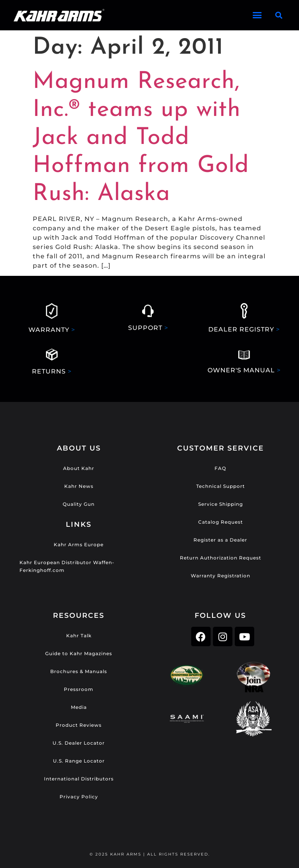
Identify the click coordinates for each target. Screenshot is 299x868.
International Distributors (79, 779)
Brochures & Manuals (79, 671)
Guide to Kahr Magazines (79, 653)
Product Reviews (79, 725)
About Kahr (79, 468)
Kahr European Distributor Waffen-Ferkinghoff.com (67, 566)
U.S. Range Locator (79, 761)
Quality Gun (79, 504)
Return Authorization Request (221, 558)
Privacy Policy (79, 797)
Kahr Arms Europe (79, 544)
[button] (258, 15)
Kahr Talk (79, 636)
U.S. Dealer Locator (79, 743)
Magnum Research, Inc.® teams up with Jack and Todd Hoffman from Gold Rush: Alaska (141, 138)
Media (79, 707)
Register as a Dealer (220, 540)
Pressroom (79, 689)
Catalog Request (221, 522)
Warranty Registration (221, 576)
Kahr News (79, 486)
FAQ (220, 468)
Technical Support (221, 486)
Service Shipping (221, 504)
